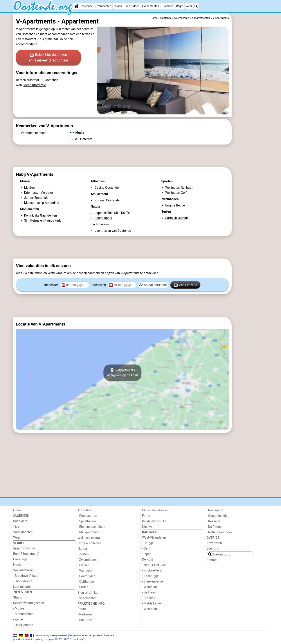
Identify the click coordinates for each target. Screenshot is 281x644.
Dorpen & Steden (89, 543)
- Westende (150, 609)
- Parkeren (85, 614)
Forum (147, 516)
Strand (118, 6)
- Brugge (148, 543)
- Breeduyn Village (26, 576)
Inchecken (52, 285)
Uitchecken (99, 285)
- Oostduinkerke (218, 516)
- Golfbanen (86, 582)
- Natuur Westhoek (220, 532)
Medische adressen (156, 510)
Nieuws (147, 527)
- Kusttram (85, 620)
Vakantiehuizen (24, 570)
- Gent (146, 549)
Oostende (87, 6)
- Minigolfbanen (89, 532)
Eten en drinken (88, 593)
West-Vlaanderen (154, 538)
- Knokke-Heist (152, 571)
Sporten (83, 554)
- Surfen (83, 587)
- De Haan (149, 592)
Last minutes (22, 587)
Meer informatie (35, 85)
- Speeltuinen (87, 521)
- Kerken (19, 620)
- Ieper (146, 554)
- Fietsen (84, 565)
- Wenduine (150, 587)
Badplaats (20, 521)
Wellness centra (89, 538)
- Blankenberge (152, 582)
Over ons (213, 549)
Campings (20, 559)
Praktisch (168, 6)
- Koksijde (213, 521)
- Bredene (149, 598)
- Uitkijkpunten (23, 625)
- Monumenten (23, 614)
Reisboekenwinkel (155, 521)
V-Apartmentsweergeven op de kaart (122, 373)
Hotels (18, 565)
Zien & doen (132, 6)
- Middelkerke (151, 603)
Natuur (83, 549)
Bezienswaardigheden (29, 603)
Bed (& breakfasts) (26, 554)
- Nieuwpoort (216, 510)
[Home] (76, 6)
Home (17, 510)
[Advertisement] (250, 114)
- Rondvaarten (87, 516)
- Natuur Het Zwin (154, 565)
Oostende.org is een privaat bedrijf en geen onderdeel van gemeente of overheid (75, 636)
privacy (40, 639)
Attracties (85, 510)
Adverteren (214, 543)
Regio (180, 6)
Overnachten (103, 6)
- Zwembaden (87, 560)
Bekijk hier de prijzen (48, 58)
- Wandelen (86, 571)
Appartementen (24, 548)
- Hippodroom (23, 581)
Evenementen (150, 6)
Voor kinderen (23, 532)
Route (82, 609)
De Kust (148, 560)
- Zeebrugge (150, 576)
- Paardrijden (87, 576)
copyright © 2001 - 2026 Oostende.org (64, 639)
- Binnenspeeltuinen (91, 527)
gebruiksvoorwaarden (24, 639)
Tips (16, 527)
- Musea (19, 609)
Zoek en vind (185, 285)
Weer (189, 6)
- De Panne (214, 527)
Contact (212, 560)
